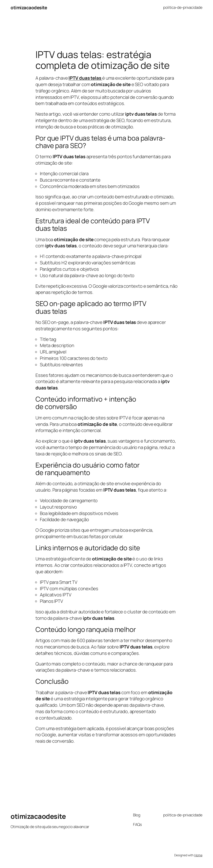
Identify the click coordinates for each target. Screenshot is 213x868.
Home (198, 855)
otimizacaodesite (29, 8)
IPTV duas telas (85, 78)
